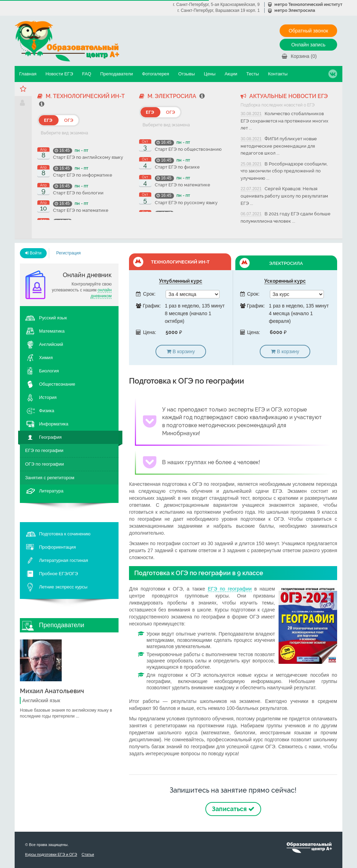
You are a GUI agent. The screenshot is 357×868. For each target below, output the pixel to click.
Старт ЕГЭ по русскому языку (186, 203)
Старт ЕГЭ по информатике (83, 175)
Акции (231, 74)
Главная (28, 74)
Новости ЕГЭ (59, 74)
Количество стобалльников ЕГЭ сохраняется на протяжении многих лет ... (284, 121)
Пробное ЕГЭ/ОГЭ (59, 574)
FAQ (86, 74)
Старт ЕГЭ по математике (81, 210)
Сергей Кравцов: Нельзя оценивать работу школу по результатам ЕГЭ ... (284, 196)
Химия (46, 358)
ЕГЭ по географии (44, 450)
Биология (49, 371)
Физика (47, 411)
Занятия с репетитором (50, 478)
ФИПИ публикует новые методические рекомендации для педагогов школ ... (279, 146)
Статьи (88, 854)
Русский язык (53, 318)
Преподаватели (117, 74)
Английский (51, 344)
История (48, 397)
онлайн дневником (101, 293)
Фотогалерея (155, 74)
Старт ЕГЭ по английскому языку (88, 157)
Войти (33, 253)
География (50, 437)
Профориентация (57, 547)
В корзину (181, 351)
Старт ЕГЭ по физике (177, 167)
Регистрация (68, 253)
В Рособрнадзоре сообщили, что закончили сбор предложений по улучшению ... (284, 171)
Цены (210, 74)
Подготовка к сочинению (65, 534)
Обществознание (57, 384)
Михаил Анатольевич (52, 691)
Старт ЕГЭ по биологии (78, 193)
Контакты (278, 74)
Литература (51, 491)
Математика (52, 331)
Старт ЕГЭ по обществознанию (188, 149)
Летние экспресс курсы (63, 587)
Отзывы (187, 74)
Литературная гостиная (64, 560)
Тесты (252, 74)
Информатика (54, 424)
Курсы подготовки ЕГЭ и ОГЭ (51, 854)
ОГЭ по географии (44, 464)
